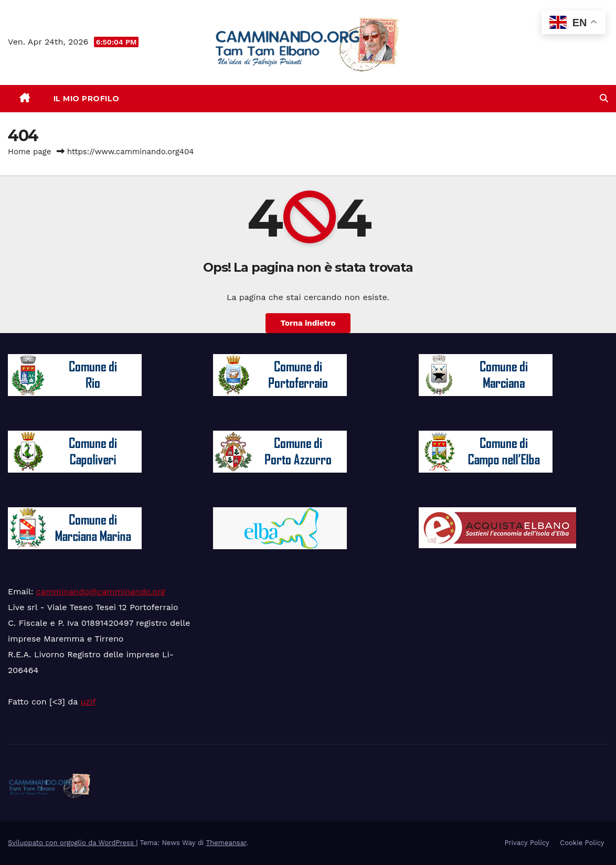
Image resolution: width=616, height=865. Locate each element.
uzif (88, 702)
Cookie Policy (582, 843)
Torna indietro (308, 323)
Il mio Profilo (87, 99)
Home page (30, 152)
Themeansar (226, 843)
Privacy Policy (527, 843)
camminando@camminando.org (101, 591)
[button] (604, 98)
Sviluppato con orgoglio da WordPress (72, 843)
